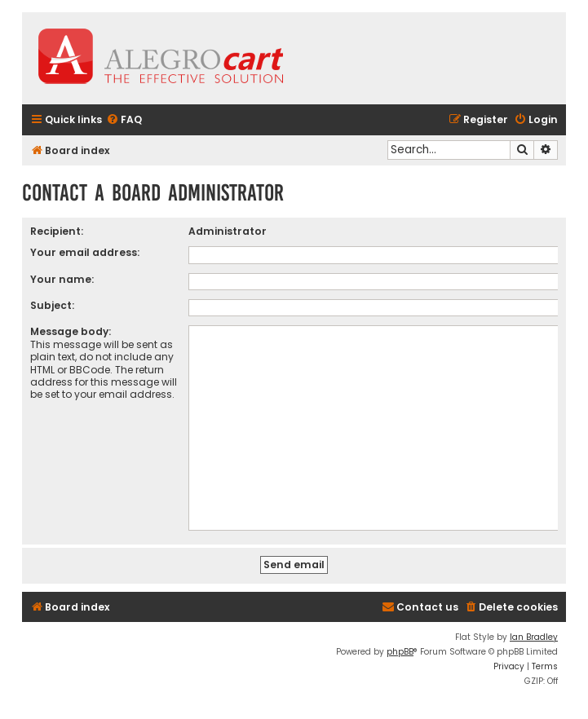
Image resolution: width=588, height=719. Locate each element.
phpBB (400, 652)
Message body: (71, 331)
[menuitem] (124, 120)
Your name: (62, 279)
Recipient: (57, 231)
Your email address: (85, 252)
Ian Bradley (534, 637)
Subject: (52, 305)
